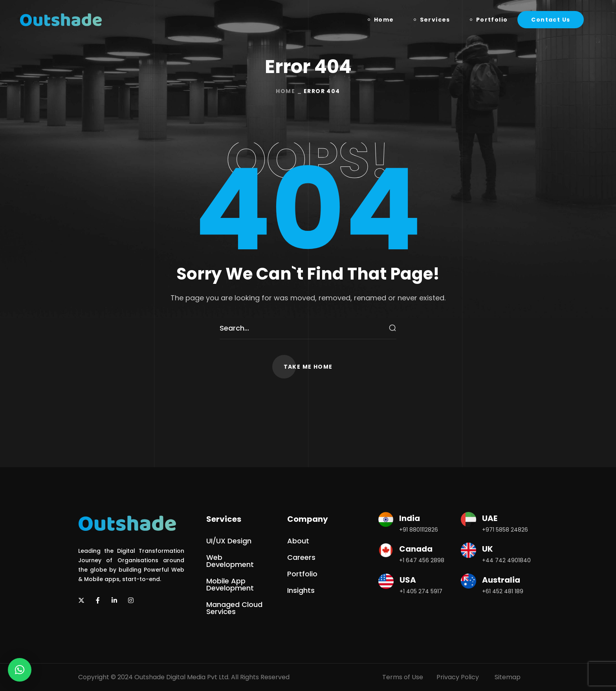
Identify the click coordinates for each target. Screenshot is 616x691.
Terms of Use (403, 677)
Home (285, 91)
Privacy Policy (458, 677)
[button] (551, 20)
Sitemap (508, 677)
